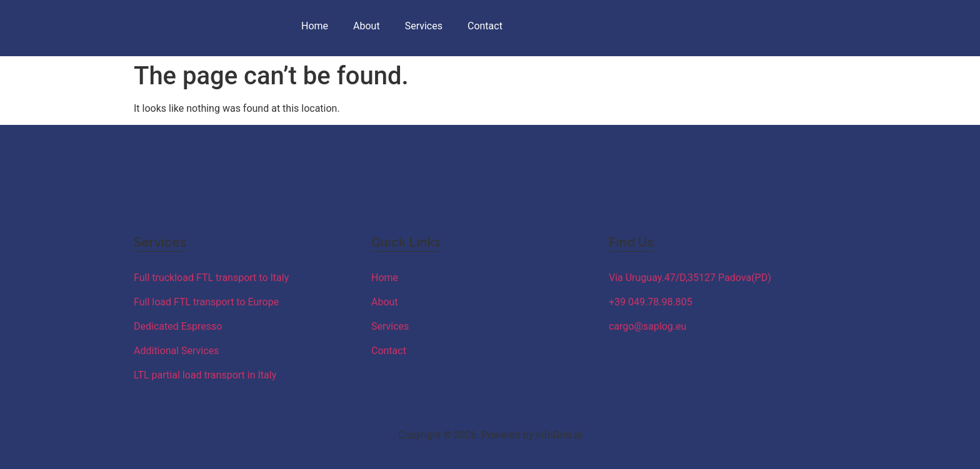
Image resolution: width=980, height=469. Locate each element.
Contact (485, 26)
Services (424, 26)
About (367, 26)
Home (315, 26)
